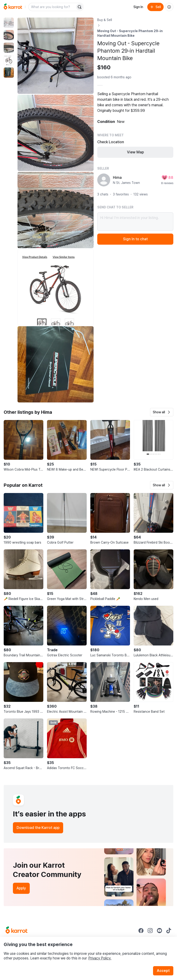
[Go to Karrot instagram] (150, 931)
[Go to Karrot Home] (16, 931)
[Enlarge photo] (56, 56)
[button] (162, 412)
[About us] (169, 7)
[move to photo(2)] (9, 35)
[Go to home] (13, 7)
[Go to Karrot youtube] (159, 931)
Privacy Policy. (100, 958)
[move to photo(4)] (9, 60)
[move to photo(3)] (9, 48)
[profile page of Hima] (104, 180)
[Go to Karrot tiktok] (169, 931)
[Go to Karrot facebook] (141, 931)
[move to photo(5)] (9, 73)
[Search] (80, 7)
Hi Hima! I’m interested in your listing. (135, 222)
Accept (163, 971)
